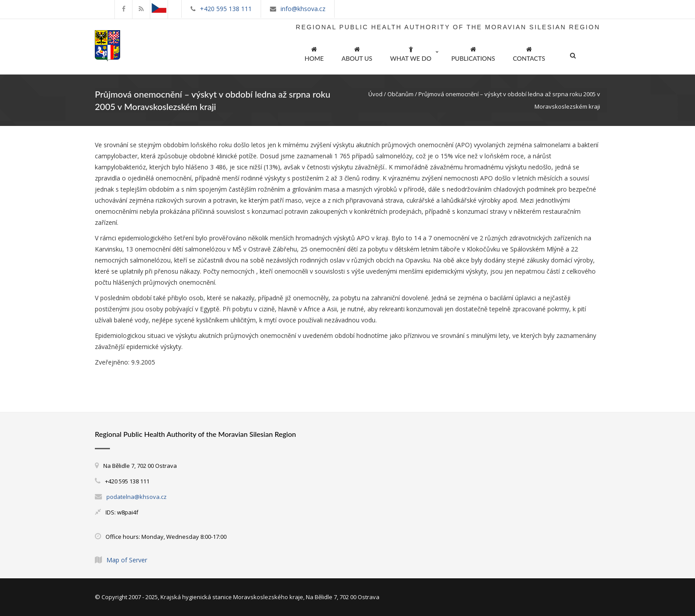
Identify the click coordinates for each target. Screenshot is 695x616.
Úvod (375, 94)
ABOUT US (357, 53)
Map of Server (127, 560)
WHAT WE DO (411, 53)
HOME (314, 53)
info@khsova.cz (303, 9)
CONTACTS (529, 53)
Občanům (400, 94)
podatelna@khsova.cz (137, 497)
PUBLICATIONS (473, 53)
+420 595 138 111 (226, 9)
